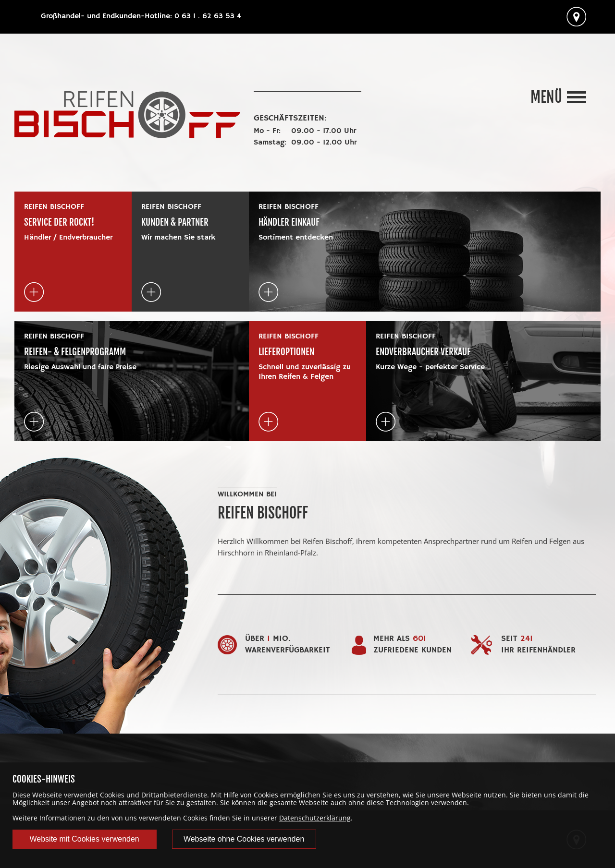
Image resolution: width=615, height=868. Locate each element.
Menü (546, 97)
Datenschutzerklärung (315, 818)
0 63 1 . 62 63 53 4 (208, 16)
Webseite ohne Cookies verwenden (244, 839)
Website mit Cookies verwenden (84, 839)
